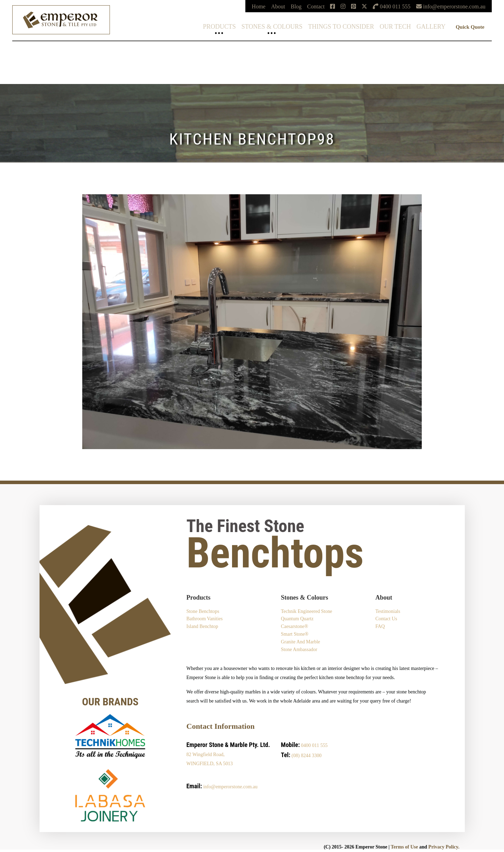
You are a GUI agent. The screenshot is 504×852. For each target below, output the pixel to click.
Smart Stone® (295, 634)
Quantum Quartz (297, 619)
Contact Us (386, 619)
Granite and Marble (300, 642)
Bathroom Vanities (205, 619)
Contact (316, 6)
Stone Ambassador (299, 650)
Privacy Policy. (444, 847)
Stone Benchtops (203, 611)
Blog (296, 6)
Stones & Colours (272, 27)
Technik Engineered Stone (307, 611)
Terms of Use (404, 847)
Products (219, 27)
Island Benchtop (202, 627)
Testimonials (388, 611)
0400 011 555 (314, 746)
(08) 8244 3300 (307, 756)
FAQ (380, 627)
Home (258, 6)
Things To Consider (341, 27)
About (278, 6)
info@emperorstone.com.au (231, 787)
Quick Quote (470, 27)
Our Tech (395, 27)
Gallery (431, 27)
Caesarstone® (294, 627)
